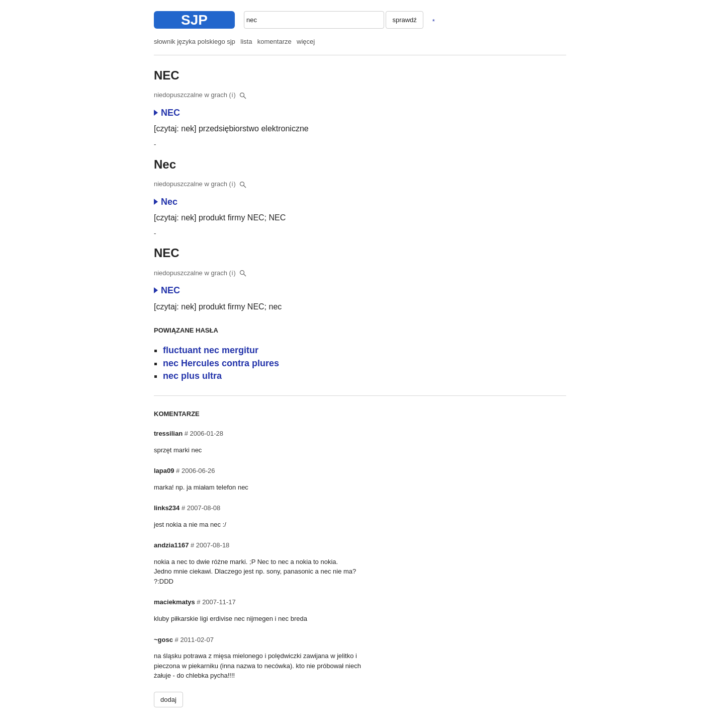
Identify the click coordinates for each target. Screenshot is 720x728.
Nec (166, 202)
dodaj (168, 700)
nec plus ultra (192, 376)
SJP (194, 20)
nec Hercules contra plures (221, 363)
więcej (306, 42)
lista (246, 42)
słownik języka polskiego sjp (195, 42)
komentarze (275, 42)
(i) (233, 95)
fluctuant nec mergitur (211, 350)
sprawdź (404, 20)
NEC (167, 113)
